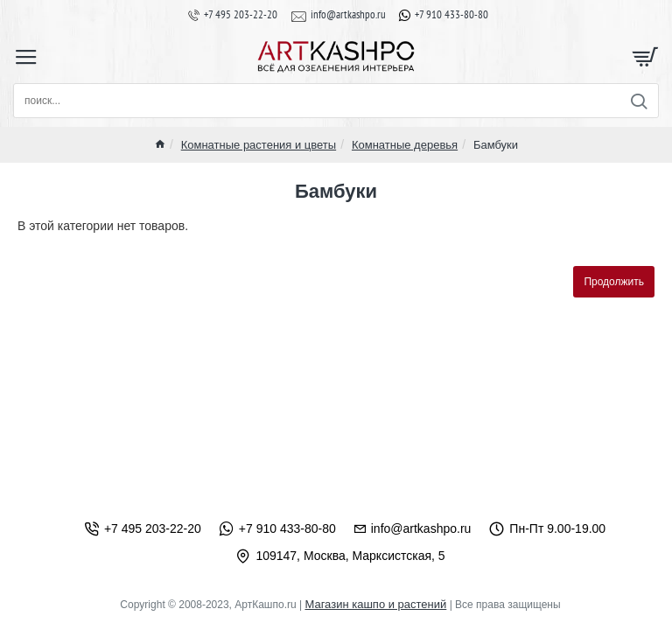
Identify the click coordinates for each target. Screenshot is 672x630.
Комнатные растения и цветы (259, 145)
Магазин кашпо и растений (375, 604)
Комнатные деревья (405, 145)
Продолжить (614, 282)
